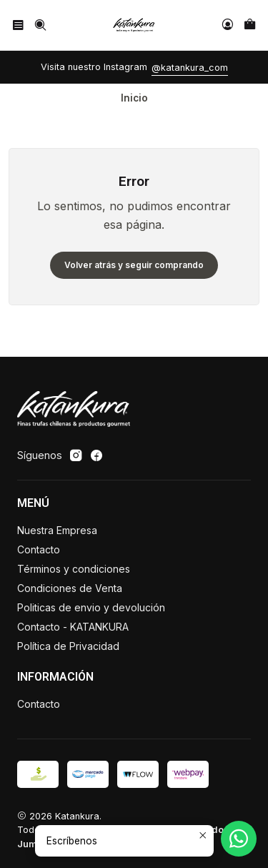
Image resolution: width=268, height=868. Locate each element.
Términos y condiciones (74, 569)
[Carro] (250, 25)
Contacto (39, 549)
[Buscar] (40, 25)
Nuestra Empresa (57, 530)
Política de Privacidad (68, 646)
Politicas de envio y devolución (91, 607)
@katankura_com (190, 68)
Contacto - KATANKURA (73, 627)
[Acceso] (228, 25)
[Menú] (18, 25)
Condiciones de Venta (70, 588)
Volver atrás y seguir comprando (134, 265)
